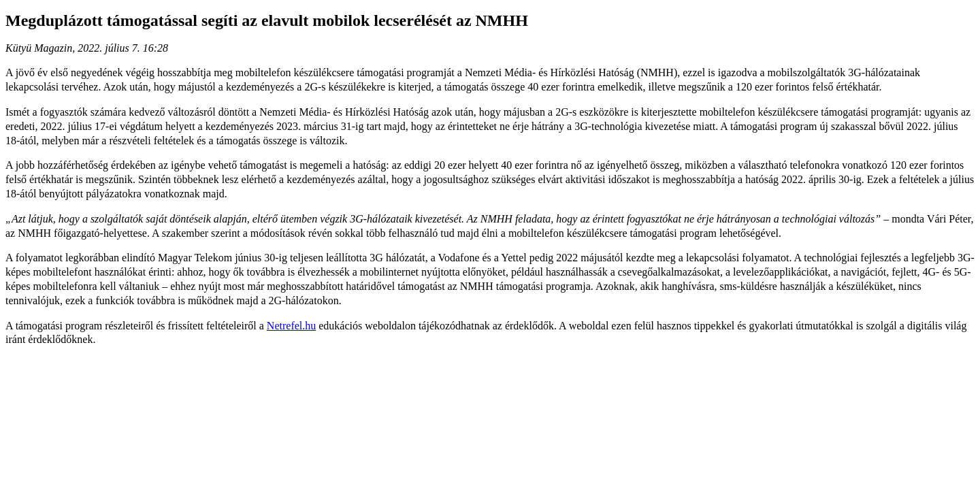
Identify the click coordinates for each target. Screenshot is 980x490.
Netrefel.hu (291, 326)
